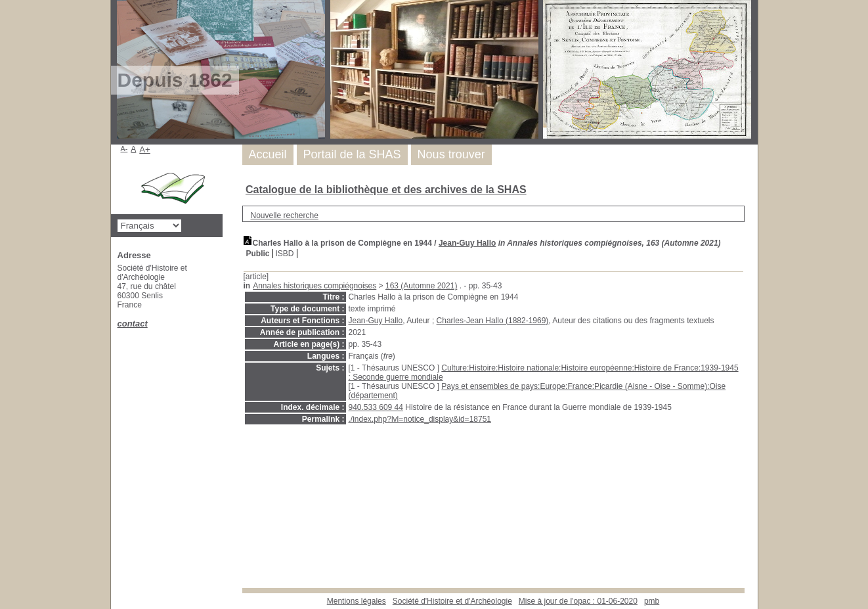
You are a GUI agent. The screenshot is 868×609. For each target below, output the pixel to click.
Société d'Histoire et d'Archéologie (452, 601)
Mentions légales (357, 601)
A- (124, 148)
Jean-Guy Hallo (467, 243)
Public (258, 254)
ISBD (285, 254)
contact (133, 324)
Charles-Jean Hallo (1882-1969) (493, 321)
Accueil (268, 154)
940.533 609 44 (376, 407)
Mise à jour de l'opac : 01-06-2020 (578, 601)
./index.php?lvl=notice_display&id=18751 (420, 419)
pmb (652, 601)
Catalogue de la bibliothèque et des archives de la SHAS (386, 190)
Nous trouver (451, 154)
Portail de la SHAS (352, 154)
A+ (145, 149)
